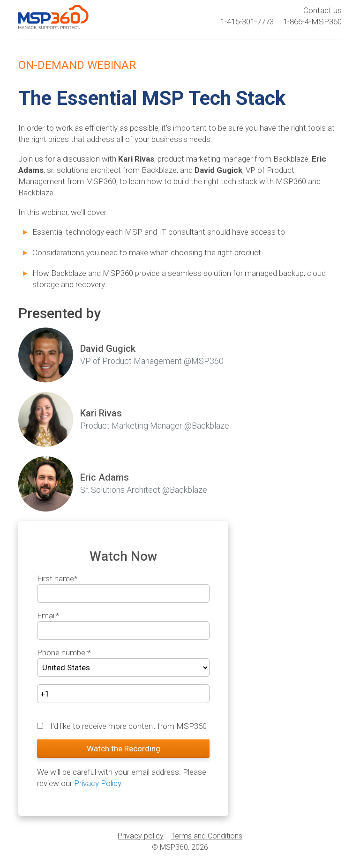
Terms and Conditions (207, 836)
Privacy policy (141, 836)
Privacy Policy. (98, 783)
